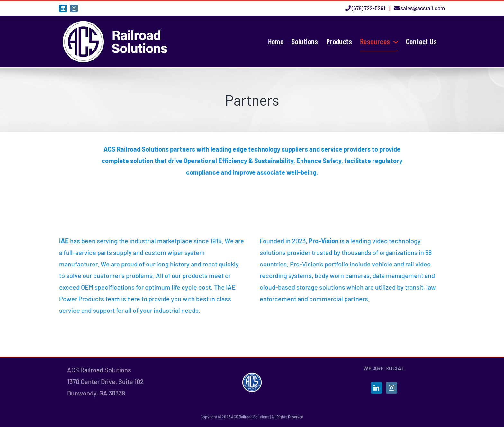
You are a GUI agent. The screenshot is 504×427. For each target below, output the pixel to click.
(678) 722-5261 (369, 8)
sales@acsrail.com (423, 8)
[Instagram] (392, 388)
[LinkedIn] (376, 388)
